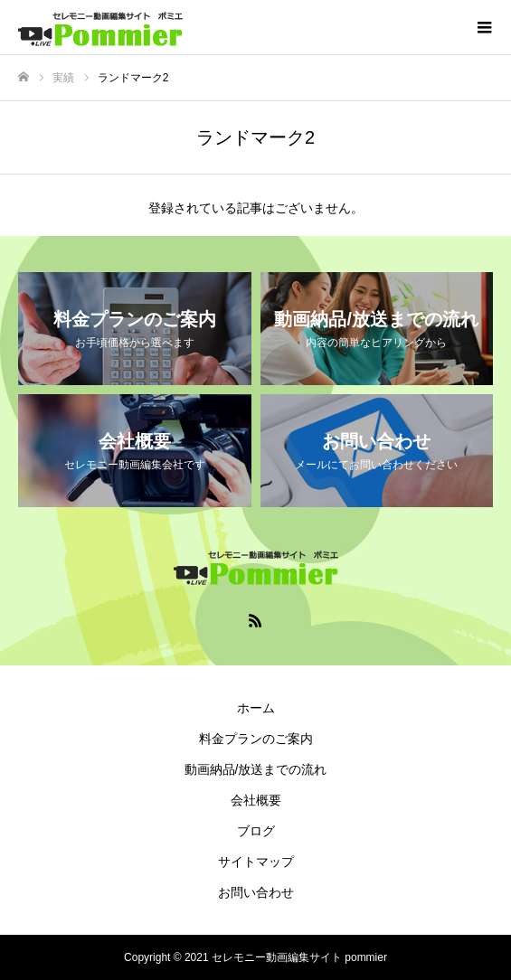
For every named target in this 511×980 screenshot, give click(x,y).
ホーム (256, 708)
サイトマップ (256, 862)
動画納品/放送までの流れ (256, 769)
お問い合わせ (256, 892)
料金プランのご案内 (256, 739)
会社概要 (256, 800)
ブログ (256, 831)
